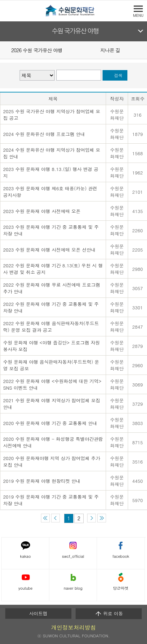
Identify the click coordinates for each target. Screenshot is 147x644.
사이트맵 (38, 613)
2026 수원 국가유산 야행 (37, 50)
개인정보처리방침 (73, 627)
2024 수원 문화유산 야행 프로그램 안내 (44, 134)
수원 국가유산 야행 (75, 31)
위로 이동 (109, 614)
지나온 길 (110, 50)
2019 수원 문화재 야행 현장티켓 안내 (42, 481)
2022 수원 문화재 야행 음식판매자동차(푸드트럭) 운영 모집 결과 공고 (51, 327)
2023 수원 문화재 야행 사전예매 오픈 (42, 211)
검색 (118, 75)
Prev (4, 50)
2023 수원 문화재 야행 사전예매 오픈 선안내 (49, 250)
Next (143, 50)
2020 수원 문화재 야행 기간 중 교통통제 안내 (50, 423)
